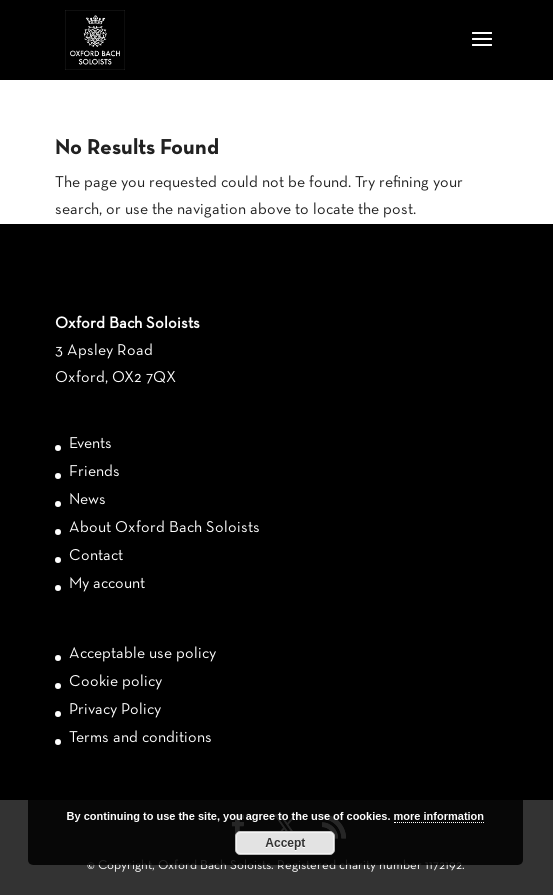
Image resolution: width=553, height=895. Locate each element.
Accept (285, 843)
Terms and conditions (140, 738)
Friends (94, 472)
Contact (96, 556)
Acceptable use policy (142, 654)
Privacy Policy (115, 710)
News (87, 500)
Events (90, 444)
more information (439, 816)
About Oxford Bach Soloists (164, 528)
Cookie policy (115, 682)
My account (107, 584)
